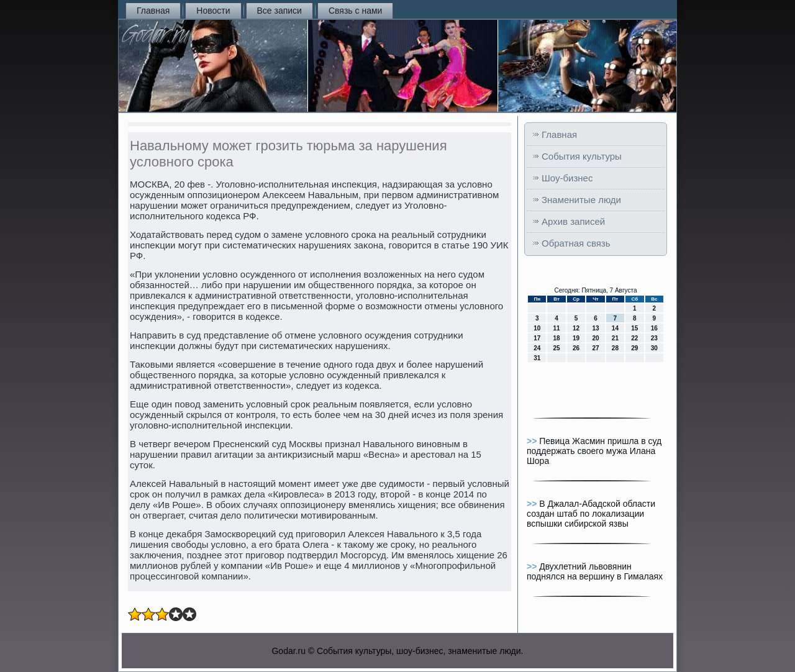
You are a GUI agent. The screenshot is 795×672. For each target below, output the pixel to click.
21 (615, 338)
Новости (213, 11)
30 (654, 348)
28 (615, 348)
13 (595, 328)
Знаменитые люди (581, 200)
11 (557, 328)
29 (634, 348)
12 (576, 328)
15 (634, 328)
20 (595, 338)
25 (557, 348)
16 (654, 328)
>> (533, 441)
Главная (153, 11)
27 (595, 348)
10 (537, 328)
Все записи (279, 11)
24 (537, 348)
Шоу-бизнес (567, 178)
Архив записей (573, 221)
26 (576, 348)
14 (615, 328)
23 (654, 338)
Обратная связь (576, 243)
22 (634, 338)
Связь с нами (355, 11)
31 (537, 358)
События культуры (582, 156)
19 (576, 338)
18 (557, 338)
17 (537, 338)
